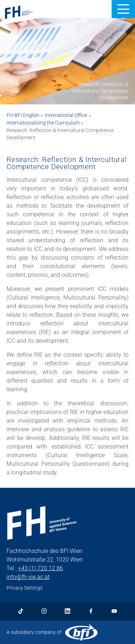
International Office (66, 115)
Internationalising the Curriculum (43, 123)
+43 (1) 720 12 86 (40, 568)
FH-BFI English (23, 115)
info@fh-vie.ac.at (28, 577)
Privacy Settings (24, 588)
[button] (123, 9)
